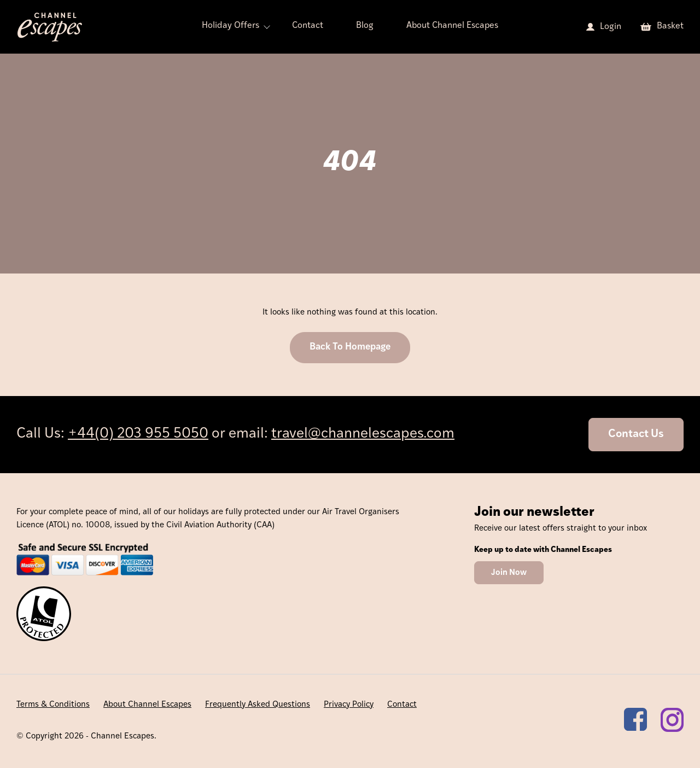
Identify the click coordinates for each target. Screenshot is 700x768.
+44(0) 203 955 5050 (138, 434)
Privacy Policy (349, 705)
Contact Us (636, 434)
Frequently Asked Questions (258, 705)
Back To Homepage (350, 347)
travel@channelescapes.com (363, 434)
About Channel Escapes (452, 26)
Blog (365, 26)
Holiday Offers (231, 26)
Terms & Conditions (53, 705)
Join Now (509, 573)
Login (611, 27)
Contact (308, 26)
